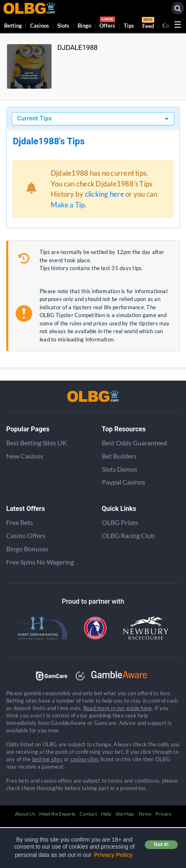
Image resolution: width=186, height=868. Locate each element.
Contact (88, 814)
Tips (129, 26)
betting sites (47, 759)
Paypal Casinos (124, 482)
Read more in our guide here (118, 708)
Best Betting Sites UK (36, 443)
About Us (25, 814)
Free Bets (20, 522)
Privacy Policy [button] (113, 855)
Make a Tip (68, 205)
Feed (148, 24)
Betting (13, 26)
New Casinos (25, 456)
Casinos (40, 26)
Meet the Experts (57, 814)
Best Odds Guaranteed (134, 443)
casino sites (85, 759)
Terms (145, 814)
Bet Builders (119, 456)
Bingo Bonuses (27, 549)
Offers (107, 24)
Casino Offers (26, 535)
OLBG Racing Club (128, 535)
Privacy (164, 814)
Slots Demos (120, 469)
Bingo (84, 26)
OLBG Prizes (120, 522)
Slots (63, 26)
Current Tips (35, 119)
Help (106, 814)
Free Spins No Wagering (40, 562)
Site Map (125, 814)
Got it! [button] (161, 844)
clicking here (105, 194)
